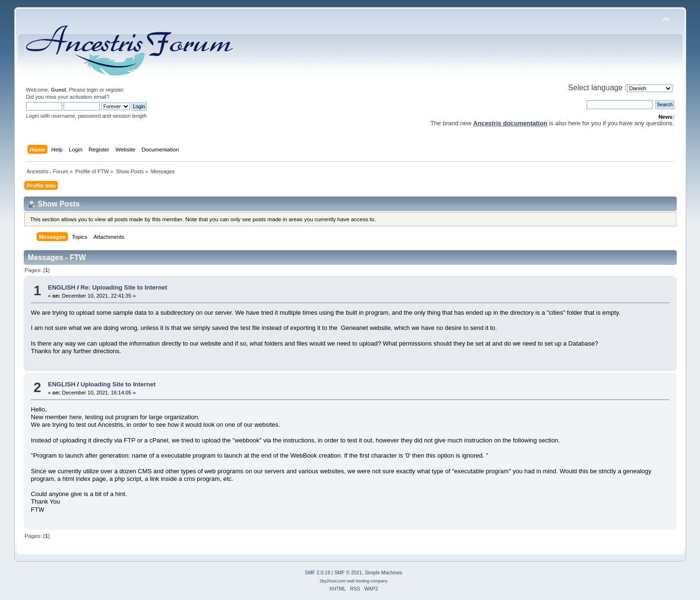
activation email (88, 97)
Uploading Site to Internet (118, 384)
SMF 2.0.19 (317, 573)
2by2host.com (333, 581)
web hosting (358, 581)
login (93, 90)
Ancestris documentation (510, 123)
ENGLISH (62, 287)
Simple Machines (384, 573)
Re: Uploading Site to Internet (124, 287)
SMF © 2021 (348, 573)
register (115, 90)
